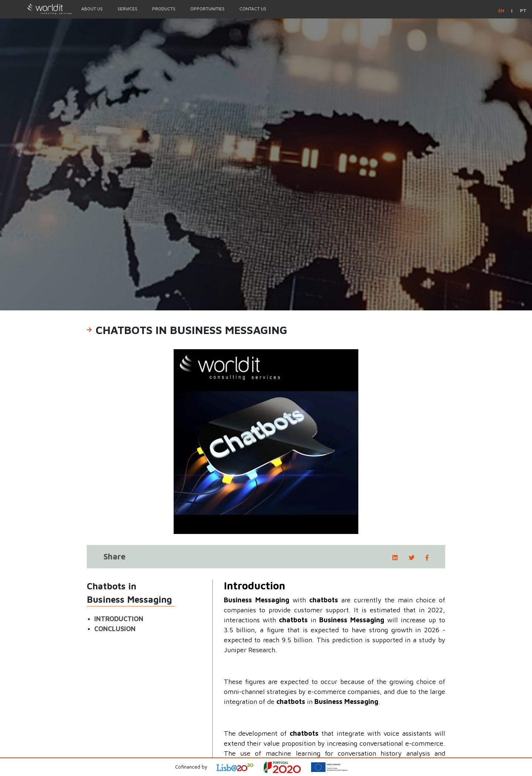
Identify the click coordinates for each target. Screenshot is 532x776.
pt (523, 11)
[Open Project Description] (287, 767)
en (502, 11)
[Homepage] (37, 9)
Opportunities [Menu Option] (207, 9)
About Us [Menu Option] (92, 9)
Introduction (119, 619)
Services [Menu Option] (127, 9)
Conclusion (115, 629)
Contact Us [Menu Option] (253, 9)
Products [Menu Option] (164, 9)
